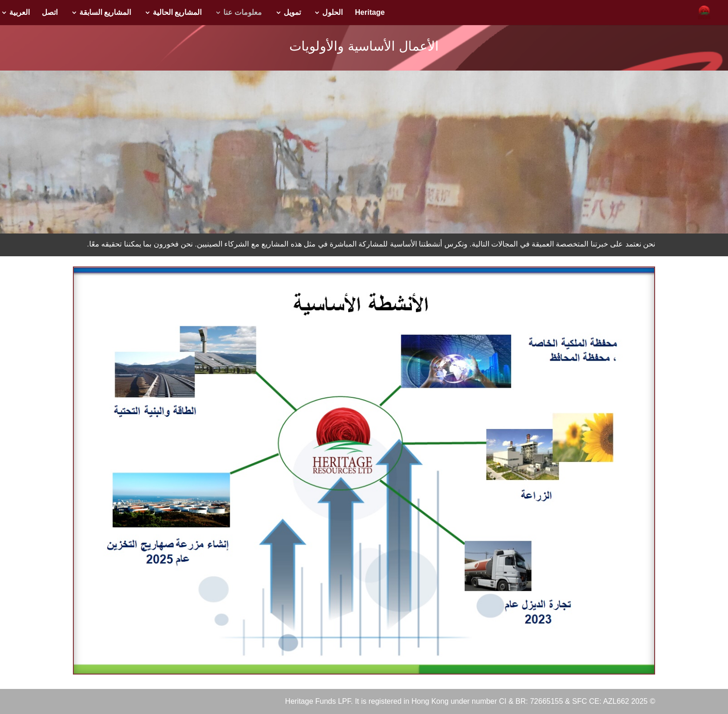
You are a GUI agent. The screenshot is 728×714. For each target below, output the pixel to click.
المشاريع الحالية (177, 13)
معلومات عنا (243, 13)
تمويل (292, 13)
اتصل (50, 13)
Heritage (370, 13)
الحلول (332, 13)
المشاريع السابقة (105, 13)
